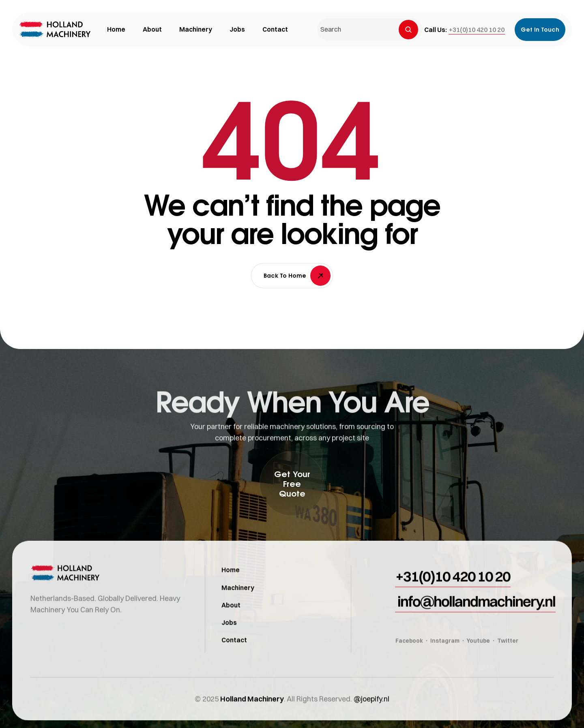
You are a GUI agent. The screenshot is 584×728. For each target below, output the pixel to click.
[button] (477, 30)
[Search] (408, 30)
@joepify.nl (371, 710)
